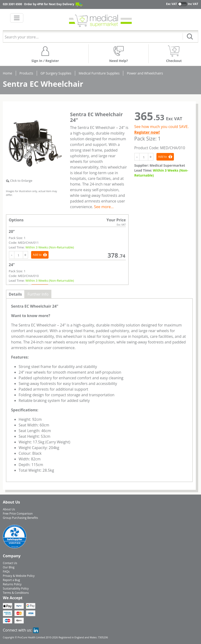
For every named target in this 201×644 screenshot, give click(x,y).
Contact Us (10, 563)
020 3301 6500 (12, 4)
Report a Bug (11, 580)
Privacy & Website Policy (19, 576)
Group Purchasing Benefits (20, 518)
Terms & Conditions (16, 593)
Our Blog (9, 567)
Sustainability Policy (16, 588)
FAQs (6, 572)
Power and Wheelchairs (145, 73)
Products (26, 73)
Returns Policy (12, 584)
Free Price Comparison (18, 514)
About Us (9, 509)
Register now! (147, 132)
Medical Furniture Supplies (99, 73)
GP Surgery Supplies (56, 73)
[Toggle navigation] (17, 18)
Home (8, 73)
